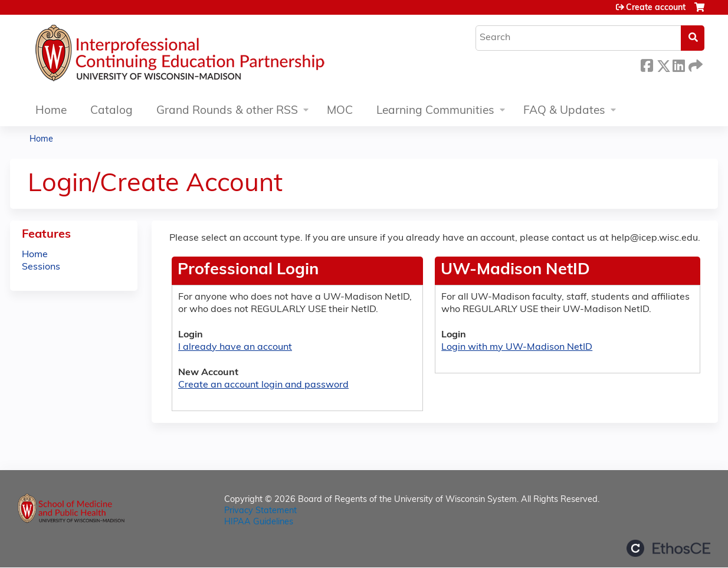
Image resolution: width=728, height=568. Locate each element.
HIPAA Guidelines (259, 522)
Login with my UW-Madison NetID (517, 347)
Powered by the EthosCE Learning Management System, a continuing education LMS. (668, 548)
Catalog (112, 111)
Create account (656, 8)
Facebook (647, 64)
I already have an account (235, 347)
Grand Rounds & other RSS (227, 111)
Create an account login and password (263, 385)
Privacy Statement (260, 511)
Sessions (41, 267)
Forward (694, 64)
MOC (340, 111)
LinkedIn (678, 64)
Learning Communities (435, 111)
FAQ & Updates (564, 111)
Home (51, 111)
